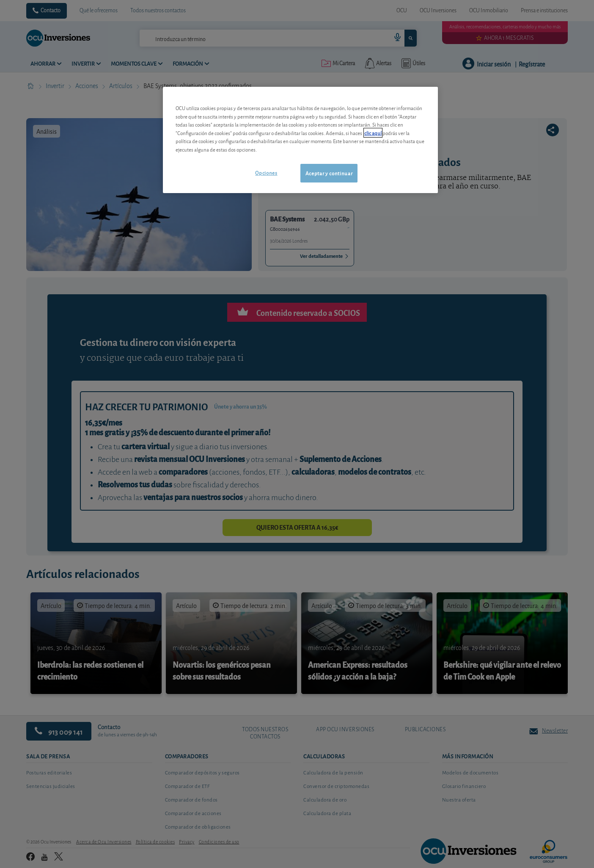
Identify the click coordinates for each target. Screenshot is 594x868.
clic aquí (373, 133)
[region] (300, 140)
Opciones (266, 173)
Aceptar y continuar (329, 173)
